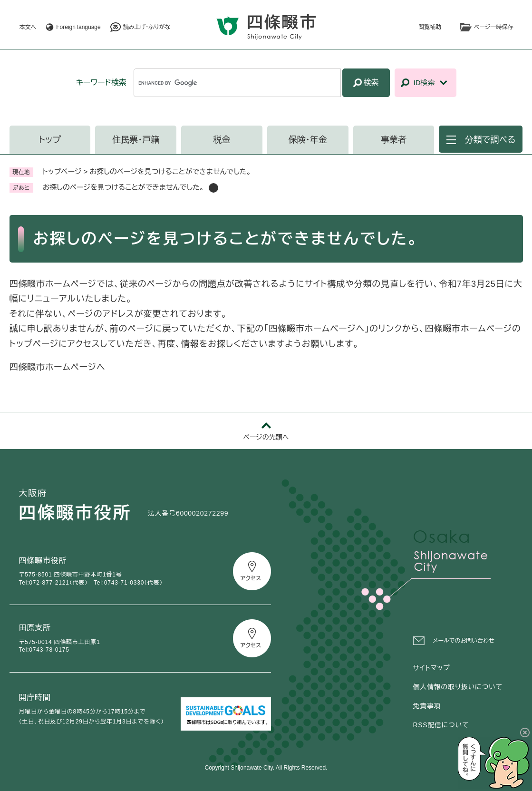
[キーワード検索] (237, 83)
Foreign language (78, 27)
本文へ (28, 27)
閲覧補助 (430, 27)
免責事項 (427, 706)
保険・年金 (308, 140)
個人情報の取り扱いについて (458, 687)
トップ (50, 140)
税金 (222, 140)
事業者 (394, 140)
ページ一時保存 (493, 27)
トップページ (62, 171)
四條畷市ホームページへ (58, 367)
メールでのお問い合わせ (464, 641)
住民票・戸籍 (136, 140)
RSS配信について (441, 725)
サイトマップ (432, 668)
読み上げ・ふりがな (147, 27)
